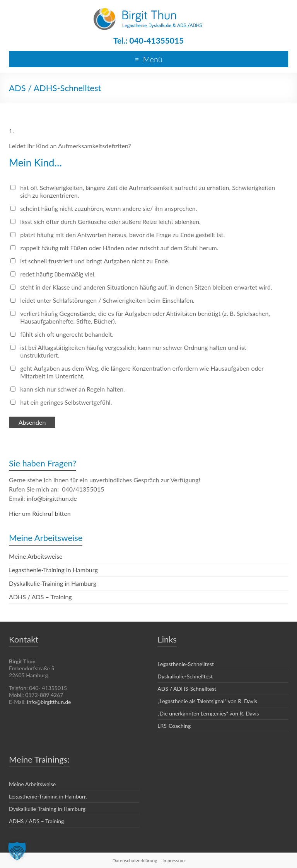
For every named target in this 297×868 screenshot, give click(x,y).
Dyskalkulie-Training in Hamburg (53, 583)
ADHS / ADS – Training (40, 597)
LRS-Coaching (174, 726)
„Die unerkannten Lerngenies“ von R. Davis (208, 713)
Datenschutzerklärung (135, 860)
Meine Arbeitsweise (36, 556)
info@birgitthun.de (52, 498)
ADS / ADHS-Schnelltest (187, 689)
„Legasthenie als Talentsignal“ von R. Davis (207, 701)
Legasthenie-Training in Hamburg (53, 570)
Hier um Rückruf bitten (40, 513)
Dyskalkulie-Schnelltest (185, 676)
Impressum (173, 860)
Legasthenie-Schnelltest (186, 664)
